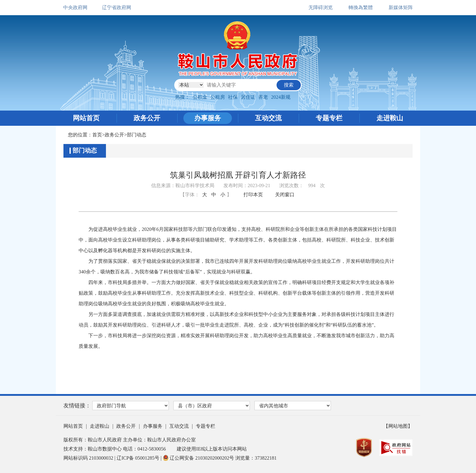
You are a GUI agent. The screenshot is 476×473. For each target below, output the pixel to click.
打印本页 (253, 195)
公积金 (200, 97)
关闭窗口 (285, 195)
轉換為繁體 (361, 7)
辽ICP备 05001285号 (139, 458)
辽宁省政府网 (117, 7)
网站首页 (86, 118)
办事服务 (208, 118)
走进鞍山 (390, 118)
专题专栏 (329, 118)
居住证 (248, 97)
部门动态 (137, 135)
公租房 (218, 97)
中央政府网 (75, 7)
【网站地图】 (398, 426)
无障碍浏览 (321, 7)
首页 (97, 135)
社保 (233, 97)
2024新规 (281, 97)
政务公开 (147, 118)
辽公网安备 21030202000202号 (199, 458)
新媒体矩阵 (401, 7)
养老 (263, 97)
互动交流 (268, 118)
